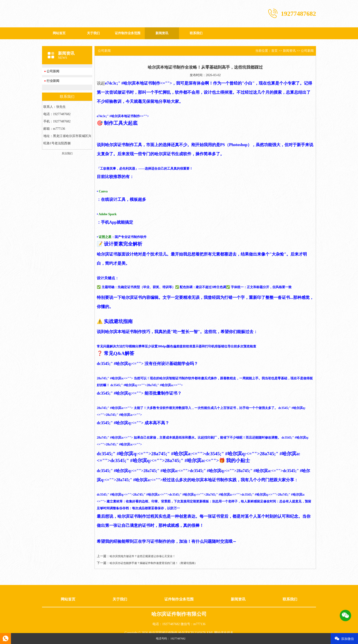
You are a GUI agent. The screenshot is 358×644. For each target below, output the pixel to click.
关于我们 (93, 33)
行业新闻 (53, 81)
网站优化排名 (224, 633)
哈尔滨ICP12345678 (192, 633)
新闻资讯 (162, 33)
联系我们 (196, 33)
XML (210, 633)
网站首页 (59, 33)
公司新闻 (53, 71)
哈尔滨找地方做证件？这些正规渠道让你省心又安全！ (142, 556)
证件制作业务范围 (128, 33)
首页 (274, 51)
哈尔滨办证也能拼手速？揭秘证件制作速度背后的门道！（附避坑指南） (153, 563)
